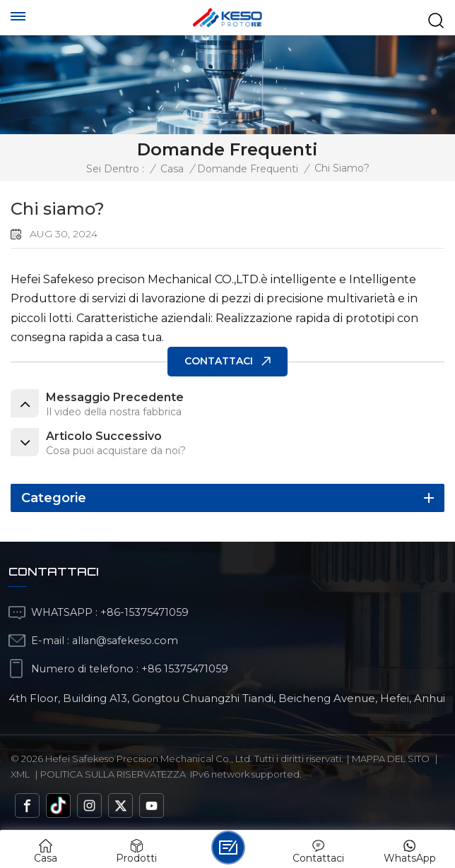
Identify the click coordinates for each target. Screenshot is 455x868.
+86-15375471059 (144, 612)
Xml (20, 774)
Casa (172, 169)
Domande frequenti (248, 169)
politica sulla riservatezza (113, 774)
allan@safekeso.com (125, 641)
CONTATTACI (219, 361)
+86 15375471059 (185, 669)
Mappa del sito (391, 759)
